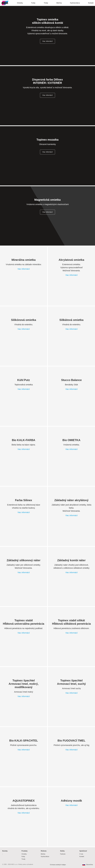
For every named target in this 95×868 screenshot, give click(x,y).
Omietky (24, 854)
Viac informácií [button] (47, 41)
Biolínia (43, 854)
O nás (81, 854)
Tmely (23, 859)
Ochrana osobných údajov (58, 865)
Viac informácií (47, 95)
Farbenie (63, 854)
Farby (23, 856)
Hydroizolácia (45, 856)
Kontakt (82, 856)
